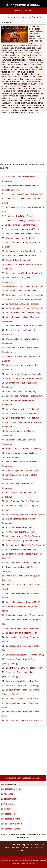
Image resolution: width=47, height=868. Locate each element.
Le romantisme (8, 804)
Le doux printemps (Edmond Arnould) (22, 225)
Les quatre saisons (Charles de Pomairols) (24, 194)
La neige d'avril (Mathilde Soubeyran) (23, 413)
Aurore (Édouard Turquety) (18, 260)
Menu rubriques (23, 10)
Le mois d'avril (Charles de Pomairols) (23, 313)
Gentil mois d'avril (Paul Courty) (19, 216)
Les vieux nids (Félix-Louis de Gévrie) (23, 234)
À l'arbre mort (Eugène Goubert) (20, 532)
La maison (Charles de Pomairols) (21, 291)
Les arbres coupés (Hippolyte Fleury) (23, 685)
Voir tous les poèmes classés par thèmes (23, 778)
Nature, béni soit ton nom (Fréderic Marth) (25, 615)
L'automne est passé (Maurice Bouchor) (23, 221)
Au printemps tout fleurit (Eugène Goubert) (25, 545)
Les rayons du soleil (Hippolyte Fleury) (23, 681)
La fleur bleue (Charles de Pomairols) (23, 304)
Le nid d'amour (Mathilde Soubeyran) (23, 409)
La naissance (7, 794)
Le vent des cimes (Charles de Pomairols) (25, 295)
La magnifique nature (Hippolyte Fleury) (24, 628)
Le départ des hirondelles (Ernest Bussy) (24, 720)
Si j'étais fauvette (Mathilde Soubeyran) (24, 449)
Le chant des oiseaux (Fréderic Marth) (23, 602)
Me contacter (28, 863)
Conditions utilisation (11, 860)
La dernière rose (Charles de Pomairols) (24, 273)
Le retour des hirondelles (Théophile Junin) (25, 396)
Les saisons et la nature (12, 824)
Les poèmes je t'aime (11, 819)
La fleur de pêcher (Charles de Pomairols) (25, 308)
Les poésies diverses (10, 829)
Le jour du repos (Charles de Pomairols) (24, 378)
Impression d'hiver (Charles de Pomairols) (25, 286)
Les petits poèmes (9, 814)
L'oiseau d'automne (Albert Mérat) (21, 238)
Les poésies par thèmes (12, 789)
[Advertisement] (23, 138)
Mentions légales (31, 860)
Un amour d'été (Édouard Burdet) (21, 256)
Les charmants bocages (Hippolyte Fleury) (25, 655)
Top (41, 863)
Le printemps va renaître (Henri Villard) (22, 229)
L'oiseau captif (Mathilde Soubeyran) (22, 471)
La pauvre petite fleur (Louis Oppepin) (23, 563)
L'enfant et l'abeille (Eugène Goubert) (23, 541)
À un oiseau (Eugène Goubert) (20, 528)
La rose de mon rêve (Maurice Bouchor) (24, 251)
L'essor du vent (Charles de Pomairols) (23, 299)
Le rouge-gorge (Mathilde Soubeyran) (23, 418)
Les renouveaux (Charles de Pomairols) (24, 374)
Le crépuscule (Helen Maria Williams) (23, 699)
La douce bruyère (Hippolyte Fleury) (22, 633)
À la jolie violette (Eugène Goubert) (22, 549)
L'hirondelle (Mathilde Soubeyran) (21, 392)
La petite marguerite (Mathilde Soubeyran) (25, 514)
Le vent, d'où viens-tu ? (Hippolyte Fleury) (25, 668)
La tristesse (6, 809)
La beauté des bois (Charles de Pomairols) (25, 326)
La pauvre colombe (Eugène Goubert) (23, 536)
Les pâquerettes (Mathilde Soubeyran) (23, 501)
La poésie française (10, 799)
